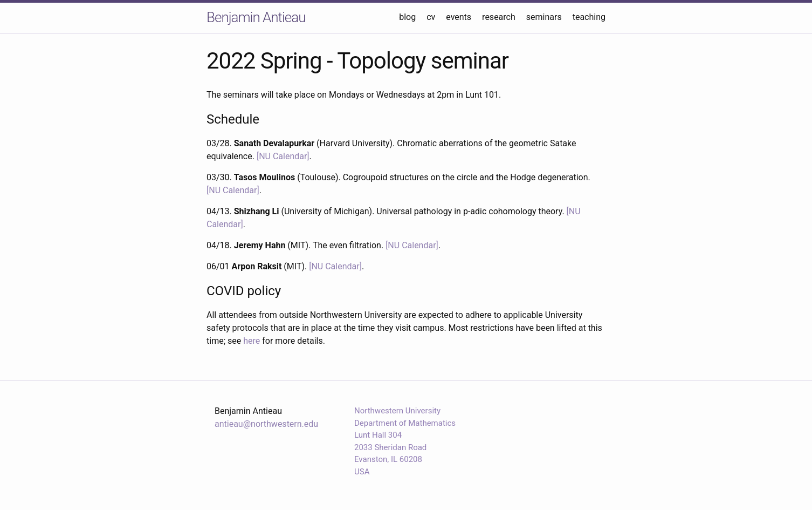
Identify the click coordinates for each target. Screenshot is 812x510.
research (499, 17)
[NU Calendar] (283, 156)
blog (407, 17)
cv (431, 17)
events (459, 17)
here (252, 341)
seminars (544, 17)
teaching (589, 17)
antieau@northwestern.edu (266, 424)
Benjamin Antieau (256, 17)
